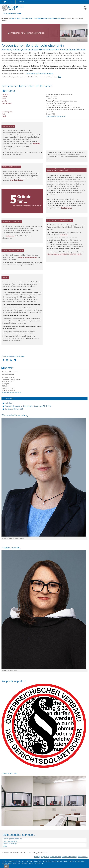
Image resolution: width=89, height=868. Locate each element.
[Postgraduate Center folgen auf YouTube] (11, 360)
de (4, 2)
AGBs (5, 846)
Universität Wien (15, 18)
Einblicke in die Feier (17, 180)
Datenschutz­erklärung (70, 857)
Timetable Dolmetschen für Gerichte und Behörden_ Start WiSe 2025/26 (28, 406)
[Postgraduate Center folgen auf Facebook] (3, 360)
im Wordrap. (64, 235)
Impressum (45, 857)
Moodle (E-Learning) (10, 844)
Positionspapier (66, 208)
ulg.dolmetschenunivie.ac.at (56, 116)
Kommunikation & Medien (57, 18)
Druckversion (83, 857)
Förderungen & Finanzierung (13, 839)
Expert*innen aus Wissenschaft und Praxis (40, 74)
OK (6, 866)
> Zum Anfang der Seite (9, 773)
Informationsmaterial (10, 841)
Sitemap (37, 857)
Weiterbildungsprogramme (41, 18)
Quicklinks (21, 2)
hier (59, 77)
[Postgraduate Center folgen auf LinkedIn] (15, 360)
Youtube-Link (10, 236)
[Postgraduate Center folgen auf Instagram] (7, 360)
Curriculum (8, 403)
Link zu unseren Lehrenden (28, 257)
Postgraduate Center (12, 13)
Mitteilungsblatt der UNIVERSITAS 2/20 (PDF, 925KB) (64, 254)
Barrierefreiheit (56, 857)
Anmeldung (37, 144)
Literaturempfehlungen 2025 (14, 409)
